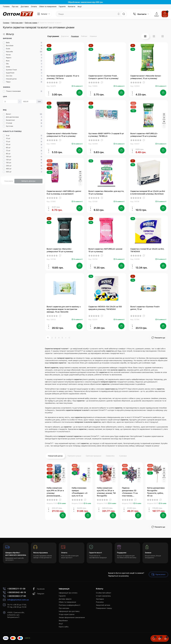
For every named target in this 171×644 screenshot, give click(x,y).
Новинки (93, 36)
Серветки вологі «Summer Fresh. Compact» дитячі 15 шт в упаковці (103, 77)
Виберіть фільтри (28, 181)
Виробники (63, 620)
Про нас (15, 6)
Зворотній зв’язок (103, 605)
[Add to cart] (79, 93)
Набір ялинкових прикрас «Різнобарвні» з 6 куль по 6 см (80, 492)
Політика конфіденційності (69, 605)
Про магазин (64, 608)
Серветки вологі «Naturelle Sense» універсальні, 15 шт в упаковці (146, 77)
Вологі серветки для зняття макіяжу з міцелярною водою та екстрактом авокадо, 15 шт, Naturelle (64, 309)
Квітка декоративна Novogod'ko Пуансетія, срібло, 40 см (156, 492)
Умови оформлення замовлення (72, 617)
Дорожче (65, 36)
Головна (6, 6)
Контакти (72, 6)
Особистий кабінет (104, 593)
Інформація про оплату (68, 593)
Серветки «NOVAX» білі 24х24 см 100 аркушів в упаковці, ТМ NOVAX (105, 308)
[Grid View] (145, 36)
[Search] (119, 14)
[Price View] (163, 36)
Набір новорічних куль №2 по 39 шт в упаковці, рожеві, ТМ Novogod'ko (106, 492)
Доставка (25, 6)
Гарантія (62, 6)
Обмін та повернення (48, 6)
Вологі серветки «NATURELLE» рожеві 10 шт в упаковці (105, 250)
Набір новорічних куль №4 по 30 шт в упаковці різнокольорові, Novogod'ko (55, 492)
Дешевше (75, 36)
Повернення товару (104, 608)
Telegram (38, 594)
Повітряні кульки (74, 456)
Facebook (38, 589)
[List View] (154, 36)
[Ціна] (10, 101)
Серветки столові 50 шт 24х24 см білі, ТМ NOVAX (147, 250)
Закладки (100, 599)
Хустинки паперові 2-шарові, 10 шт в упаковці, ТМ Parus (63, 77)
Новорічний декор (55, 456)
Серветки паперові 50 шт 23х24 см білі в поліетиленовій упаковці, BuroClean (148, 192)
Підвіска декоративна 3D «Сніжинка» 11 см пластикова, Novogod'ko (130, 492)
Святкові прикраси (94, 456)
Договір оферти (65, 599)
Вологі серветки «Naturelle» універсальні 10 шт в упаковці (60, 250)
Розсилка (100, 602)
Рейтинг (84, 36)
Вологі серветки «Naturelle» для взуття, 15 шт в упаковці (106, 192)
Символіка (110, 456)
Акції (80, 6)
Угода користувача (67, 614)
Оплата (34, 6)
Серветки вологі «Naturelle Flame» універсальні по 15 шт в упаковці (62, 135)
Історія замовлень (103, 596)
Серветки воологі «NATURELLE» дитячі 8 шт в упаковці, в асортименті (64, 192)
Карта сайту (64, 627)
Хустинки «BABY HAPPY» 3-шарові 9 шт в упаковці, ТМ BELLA (106, 135)
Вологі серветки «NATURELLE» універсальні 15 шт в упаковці (144, 135)
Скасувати (9, 181)
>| (69, 338)
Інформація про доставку (69, 611)
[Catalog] (43, 14)
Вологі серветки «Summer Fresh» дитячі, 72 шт (145, 308)
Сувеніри (123, 456)
